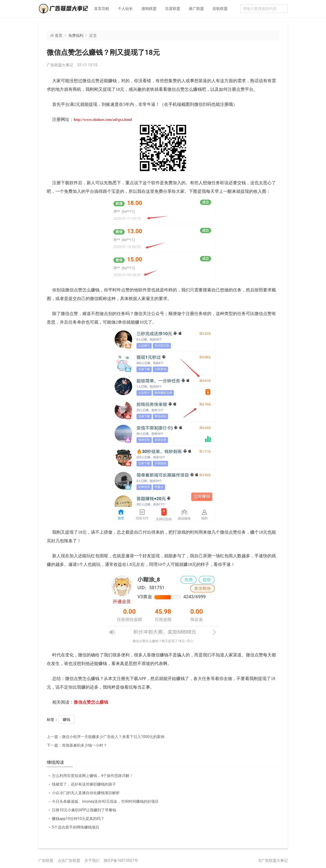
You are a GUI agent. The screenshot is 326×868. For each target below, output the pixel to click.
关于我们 (92, 860)
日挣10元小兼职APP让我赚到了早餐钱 (84, 810)
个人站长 (125, 9)
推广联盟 (196, 9)
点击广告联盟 (69, 860)
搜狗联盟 (149, 9)
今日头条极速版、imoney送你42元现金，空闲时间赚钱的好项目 (105, 801)
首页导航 (102, 9)
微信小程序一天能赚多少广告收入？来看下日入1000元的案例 (106, 737)
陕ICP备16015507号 (121, 860)
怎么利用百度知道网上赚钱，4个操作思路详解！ (93, 776)
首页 (59, 35)
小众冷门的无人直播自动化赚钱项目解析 (86, 793)
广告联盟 (46, 860)
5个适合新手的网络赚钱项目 (76, 827)
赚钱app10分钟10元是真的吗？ (78, 819)
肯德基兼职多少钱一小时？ (77, 745)
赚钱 (66, 719)
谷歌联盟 (220, 9)
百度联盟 (173, 9)
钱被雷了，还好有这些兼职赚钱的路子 (84, 784)
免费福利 (76, 35)
